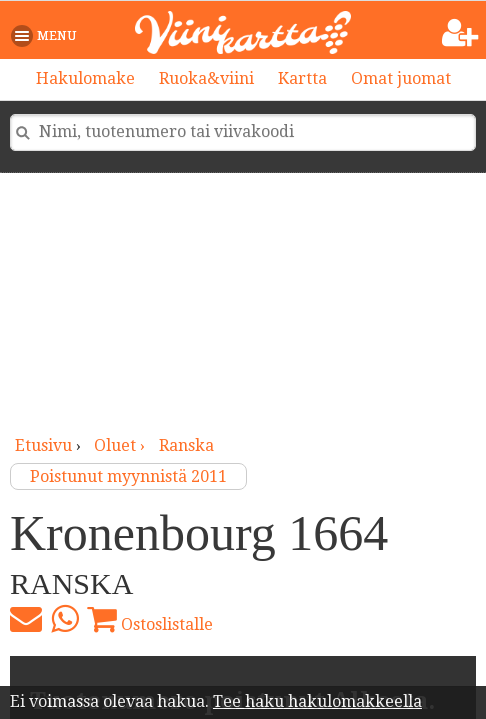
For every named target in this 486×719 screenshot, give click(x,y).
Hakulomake (85, 78)
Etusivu (43, 445)
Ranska (186, 445)
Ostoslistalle (150, 619)
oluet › (121, 445)
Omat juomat (401, 78)
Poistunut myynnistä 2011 (128, 476)
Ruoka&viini (206, 78)
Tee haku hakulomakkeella (317, 701)
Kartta (302, 78)
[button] (47, 36)
